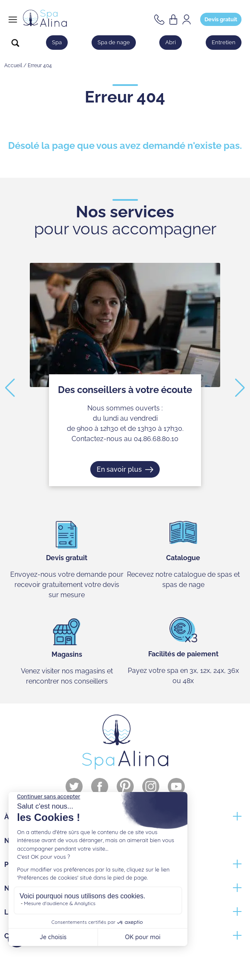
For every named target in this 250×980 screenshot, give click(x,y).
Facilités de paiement (183, 654)
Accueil (13, 66)
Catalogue (183, 558)
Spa (57, 42)
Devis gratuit (221, 19)
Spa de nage (114, 42)
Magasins (67, 654)
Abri (171, 42)
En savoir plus (119, 469)
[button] (10, 388)
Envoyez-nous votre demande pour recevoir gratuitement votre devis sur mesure (67, 585)
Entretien (224, 42)
